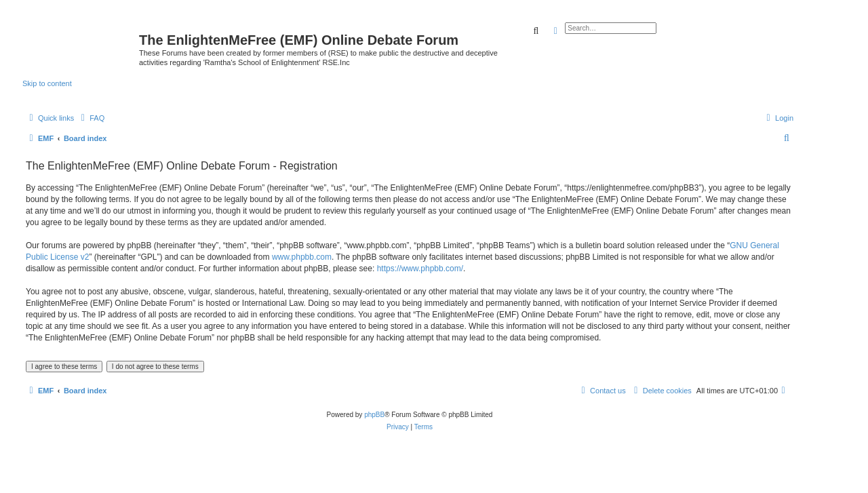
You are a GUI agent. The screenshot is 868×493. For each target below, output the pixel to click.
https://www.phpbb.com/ (420, 269)
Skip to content (47, 83)
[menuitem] (91, 118)
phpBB (374, 415)
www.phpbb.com (302, 257)
